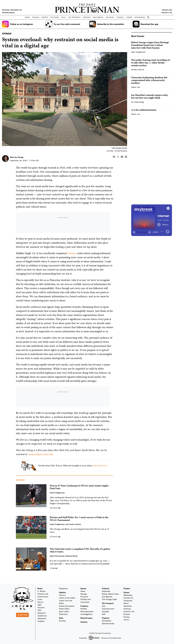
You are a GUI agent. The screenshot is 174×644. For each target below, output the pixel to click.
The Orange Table (109, 599)
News (40, 588)
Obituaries (42, 618)
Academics (42, 616)
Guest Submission (67, 606)
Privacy (127, 617)
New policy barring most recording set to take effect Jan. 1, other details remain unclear (151, 63)
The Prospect (108, 603)
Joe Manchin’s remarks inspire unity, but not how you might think (150, 96)
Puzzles (120, 17)
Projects (106, 618)
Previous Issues (8, 13)
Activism (41, 607)
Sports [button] (45, 17)
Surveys (62, 621)
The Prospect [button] (74, 17)
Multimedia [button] (98, 17)
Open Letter (64, 611)
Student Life (43, 594)
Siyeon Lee (136, 114)
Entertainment (108, 609)
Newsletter (107, 621)
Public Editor (64, 609)
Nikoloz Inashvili (138, 70)
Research (42, 613)
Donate (127, 614)
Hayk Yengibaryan (138, 52)
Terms (126, 620)
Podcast (106, 588)
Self (104, 614)
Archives (110, 17)
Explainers (63, 588)
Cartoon (84, 622)
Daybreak (106, 591)
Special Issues (108, 623)
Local (40, 599)
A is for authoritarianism (144, 110)
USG (39, 610)
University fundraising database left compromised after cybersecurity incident (149, 80)
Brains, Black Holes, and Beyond (111, 595)
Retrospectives (87, 611)
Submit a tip (167, 13)
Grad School (43, 597)
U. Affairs (41, 591)
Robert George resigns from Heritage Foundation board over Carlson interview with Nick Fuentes (150, 45)
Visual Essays (86, 618)
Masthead (128, 595)
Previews (84, 597)
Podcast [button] (87, 17)
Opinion (62, 592)
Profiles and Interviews (86, 601)
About (126, 603)
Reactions (63, 614)
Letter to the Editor (67, 598)
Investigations (86, 614)
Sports (83, 588)
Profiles (84, 609)
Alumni (40, 602)
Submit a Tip (129, 611)
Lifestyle (105, 611)
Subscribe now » (101, 465)
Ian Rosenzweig (138, 102)
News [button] (27, 17)
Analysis (41, 621)
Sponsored (140, 17)
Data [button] (63, 17)
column (72, 253)
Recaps (84, 594)
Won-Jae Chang (17, 157)
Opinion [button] (36, 17)
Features (84, 606)
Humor (129, 17)
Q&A (39, 605)
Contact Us (128, 598)
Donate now (167, 10)
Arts (104, 606)
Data (61, 618)
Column (62, 595)
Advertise (128, 606)
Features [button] (55, 17)
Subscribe (22, 615)
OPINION (7, 34)
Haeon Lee (135, 87)
